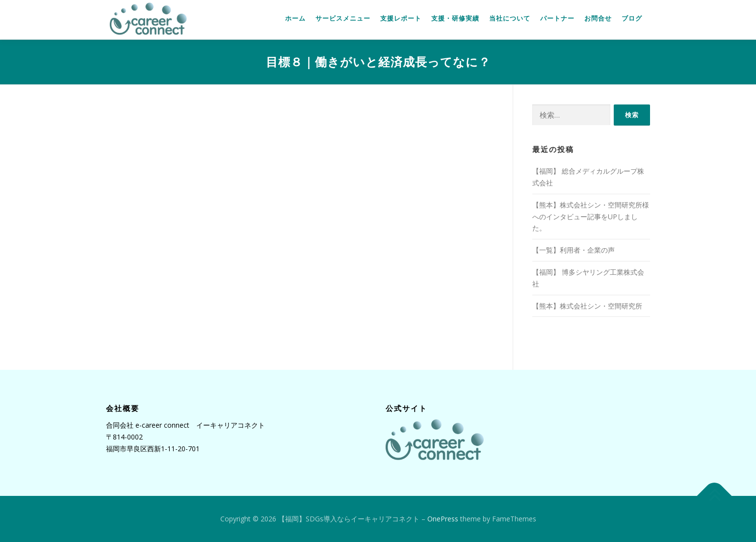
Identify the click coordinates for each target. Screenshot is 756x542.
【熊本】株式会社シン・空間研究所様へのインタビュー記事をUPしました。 (591, 217)
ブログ (632, 18)
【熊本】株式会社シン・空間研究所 (587, 306)
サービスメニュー (343, 18)
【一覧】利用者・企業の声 (574, 250)
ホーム (295, 18)
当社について (510, 18)
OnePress (443, 519)
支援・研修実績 (455, 18)
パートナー (557, 18)
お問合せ (598, 18)
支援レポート (401, 18)
